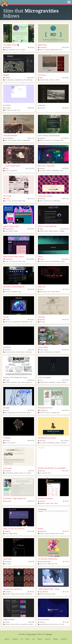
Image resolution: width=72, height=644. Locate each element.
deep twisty (7, 559)
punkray (6, 441)
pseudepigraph (8, 138)
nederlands (12, 50)
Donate (15, 639)
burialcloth (7, 471)
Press (40, 639)
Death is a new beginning (47, 226)
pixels (7, 171)
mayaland (42, 501)
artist (44, 171)
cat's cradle (7, 468)
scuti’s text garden (44, 378)
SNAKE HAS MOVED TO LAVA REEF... (52, 468)
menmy (6, 410)
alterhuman (29, 594)
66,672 (66, 531)
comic (62, 171)
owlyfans (7, 531)
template (8, 382)
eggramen (42, 138)
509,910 (31, 108)
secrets (18, 352)
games (29, 413)
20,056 (31, 622)
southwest (64, 443)
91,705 (31, 350)
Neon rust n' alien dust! (46, 166)
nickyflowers (8, 259)
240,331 (31, 592)
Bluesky (49, 634)
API (33, 639)
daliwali (7, 78)
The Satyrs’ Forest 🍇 (11, 45)
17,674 (66, 289)
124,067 (65, 380)
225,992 (65, 47)
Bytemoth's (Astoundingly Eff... (14, 287)
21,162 (66, 622)
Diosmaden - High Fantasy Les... (15, 498)
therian (62, 533)
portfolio (48, 171)
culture (21, 473)
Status (48, 639)
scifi (17, 50)
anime (24, 413)
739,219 (31, 229)
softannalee (42, 531)
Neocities (22, 634)
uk (20, 50)
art (45, 50)
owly (6, 533)
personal (42, 80)
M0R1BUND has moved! (47, 438)
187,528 (31, 531)
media (51, 80)
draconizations (43, 592)
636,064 (31, 47)
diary (23, 352)
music (41, 50)
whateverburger (55, 261)
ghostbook (7, 347)
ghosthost (7, 592)
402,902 (31, 78)
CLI (22, 639)
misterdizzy (42, 47)
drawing (16, 473)
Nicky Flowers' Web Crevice (13, 257)
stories (19, 140)
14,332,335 (30, 168)
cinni (6, 168)
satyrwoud (7, 47)
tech (49, 473)
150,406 (31, 410)
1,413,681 (65, 441)
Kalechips (41, 317)
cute (19, 110)
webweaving (48, 352)
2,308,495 (65, 138)
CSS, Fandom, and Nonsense (49, 136)
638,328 (31, 441)
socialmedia (16, 322)
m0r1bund (42, 441)
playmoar (41, 471)
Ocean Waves (43, 347)
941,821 (31, 320)
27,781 (66, 561)
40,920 (31, 561)
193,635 (65, 108)
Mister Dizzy (42, 45)
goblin (48, 503)
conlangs (57, 140)
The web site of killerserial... (48, 559)
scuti (40, 380)
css (52, 140)
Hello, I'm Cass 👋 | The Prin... (14, 529)
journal (7, 352)
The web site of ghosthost (13, 589)
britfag (10, 533)
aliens (41, 201)
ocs (12, 110)
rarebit (6, 380)
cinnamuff (42, 199)
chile (41, 292)
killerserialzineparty (44, 561)
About (7, 639)
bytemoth (7, 289)
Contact (64, 639)
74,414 (66, 501)
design (20, 201)
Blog (28, 639)
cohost (20, 261)
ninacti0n (41, 168)
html (6, 231)
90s (53, 564)
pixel (58, 413)
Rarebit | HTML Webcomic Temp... (16, 378)
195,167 (65, 320)
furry (56, 564)
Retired (41, 529)
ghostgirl (6, 408)
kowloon (6, 622)
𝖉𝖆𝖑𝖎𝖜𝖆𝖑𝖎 (6, 75)
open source (32, 634)
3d (6, 80)
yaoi (15, 110)
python (15, 533)
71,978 (66, 592)
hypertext (42, 503)
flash (45, 292)
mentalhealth (25, 322)
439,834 (65, 259)
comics (10, 140)
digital (54, 413)
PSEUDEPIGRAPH (10, 136)
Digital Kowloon (9, 619)
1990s (49, 564)
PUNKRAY (7, 438)
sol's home (42, 75)
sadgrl (41, 229)
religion (31, 624)
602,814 (65, 168)
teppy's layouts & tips (11, 226)
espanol (57, 292)
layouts (16, 231)
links (53, 292)
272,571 (65, 471)
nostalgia (62, 231)
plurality (42, 533)
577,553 (65, 199)
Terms (55, 639)
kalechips (41, 320)
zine (45, 564)
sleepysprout (43, 410)
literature (8, 624)
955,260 (65, 350)
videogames (52, 382)
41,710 (31, 471)
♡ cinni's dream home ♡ (12, 166)
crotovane (41, 105)
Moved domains (44, 619)
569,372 (31, 501)
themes (11, 231)
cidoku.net (42, 287)
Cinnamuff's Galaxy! (45, 196)
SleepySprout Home (45, 408)
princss (7, 199)
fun (8, 443)
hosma (40, 257)
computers (14, 292)
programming (54, 50)
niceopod (41, 622)
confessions (28, 352)
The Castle (7, 196)
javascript (14, 382)
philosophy (11, 80)
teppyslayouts (8, 229)
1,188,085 (30, 259)
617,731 (31, 138)
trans (57, 533)
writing (14, 140)
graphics (56, 231)
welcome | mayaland (45, 498)
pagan (23, 50)
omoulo (6, 317)
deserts (58, 443)
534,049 (31, 199)
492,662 (65, 78)
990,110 (31, 380)
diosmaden (7, 501)
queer (23, 594)
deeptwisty (7, 561)
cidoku (41, 289)
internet (42, 231)
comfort (17, 624)
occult (60, 50)
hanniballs (7, 105)
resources (43, 413)
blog (6, 50)
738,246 (31, 289)
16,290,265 (65, 229)
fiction (58, 80)
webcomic (32, 322)
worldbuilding (26, 140)
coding (53, 594)
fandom (42, 140)
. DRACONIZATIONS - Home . (49, 589)
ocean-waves (43, 350)
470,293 (65, 410)
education (58, 352)
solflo (40, 78)
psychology (29, 80)
